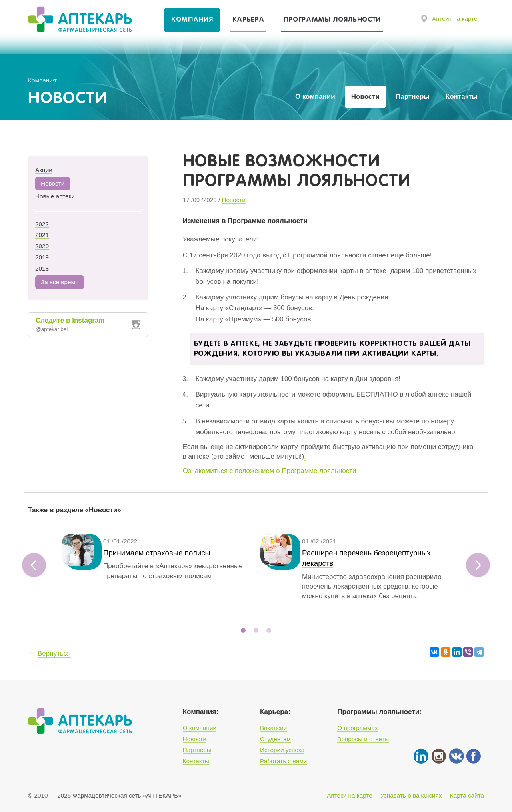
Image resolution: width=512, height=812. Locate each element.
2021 (42, 235)
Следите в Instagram (82, 325)
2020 (42, 246)
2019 (42, 257)
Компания (192, 20)
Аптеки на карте (455, 19)
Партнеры (413, 97)
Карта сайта (467, 795)
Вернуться (54, 663)
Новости (365, 97)
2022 (42, 224)
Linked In (421, 756)
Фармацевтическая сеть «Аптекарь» (72, 21)
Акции (44, 170)
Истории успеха (282, 750)
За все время (60, 282)
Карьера (248, 20)
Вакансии (273, 728)
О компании (315, 97)
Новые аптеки (55, 196)
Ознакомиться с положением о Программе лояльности (270, 471)
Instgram (438, 756)
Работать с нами (283, 761)
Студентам (275, 739)
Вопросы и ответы (363, 739)
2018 (42, 268)
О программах (357, 728)
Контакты (462, 97)
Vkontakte (456, 756)
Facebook (474, 756)
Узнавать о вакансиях (411, 795)
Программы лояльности (332, 20)
